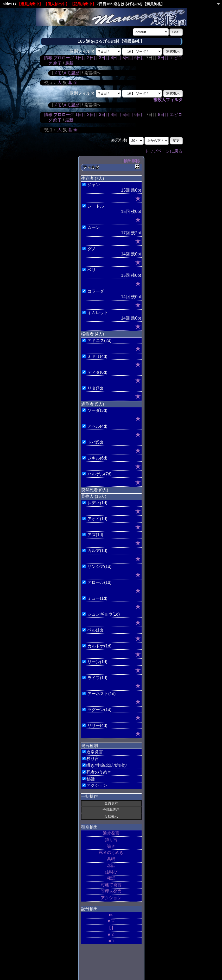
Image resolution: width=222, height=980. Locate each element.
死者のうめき (111, 852)
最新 (69, 63)
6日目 (140, 58)
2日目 (93, 58)
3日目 (104, 58)
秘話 (111, 878)
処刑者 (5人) (93, 404)
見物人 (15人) (94, 496)
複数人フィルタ (168, 100)
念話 (111, 865)
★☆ (111, 934)
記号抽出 (90, 909)
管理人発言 (111, 891)
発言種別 (90, 746)
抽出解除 (132, 161)
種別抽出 (90, 827)
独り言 (111, 840)
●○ (111, 915)
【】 (111, 928)
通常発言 (111, 833)
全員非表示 (111, 810)
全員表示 (111, 803)
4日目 (116, 58)
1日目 (81, 58)
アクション (111, 898)
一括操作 (90, 796)
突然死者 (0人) (95, 490)
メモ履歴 (71, 73)
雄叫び (111, 872)
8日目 (163, 58)
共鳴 (111, 859)
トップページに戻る (164, 151)
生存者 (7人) (93, 178)
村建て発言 (111, 885)
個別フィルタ (82, 51)
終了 (58, 63)
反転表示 (111, 816)
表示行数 (119, 140)
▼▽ (111, 921)
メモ (58, 73)
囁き (111, 846)
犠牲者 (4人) (93, 334)
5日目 (128, 58)
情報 (48, 58)
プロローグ (64, 58)
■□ (111, 941)
